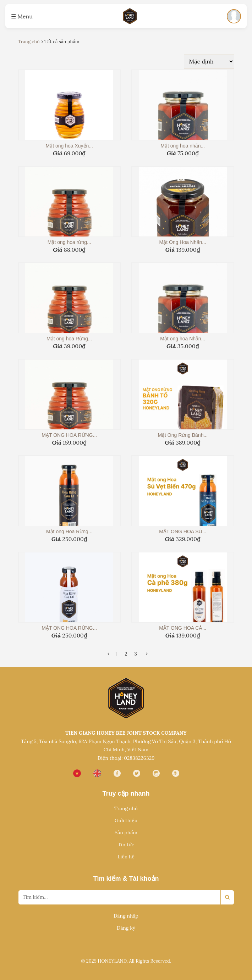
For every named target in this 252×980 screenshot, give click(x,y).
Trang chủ (126, 808)
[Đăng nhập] (234, 16)
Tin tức (126, 845)
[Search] (227, 897)
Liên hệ (126, 857)
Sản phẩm (126, 833)
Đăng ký (126, 928)
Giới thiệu (126, 820)
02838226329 (139, 758)
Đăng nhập (126, 916)
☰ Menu (22, 16)
